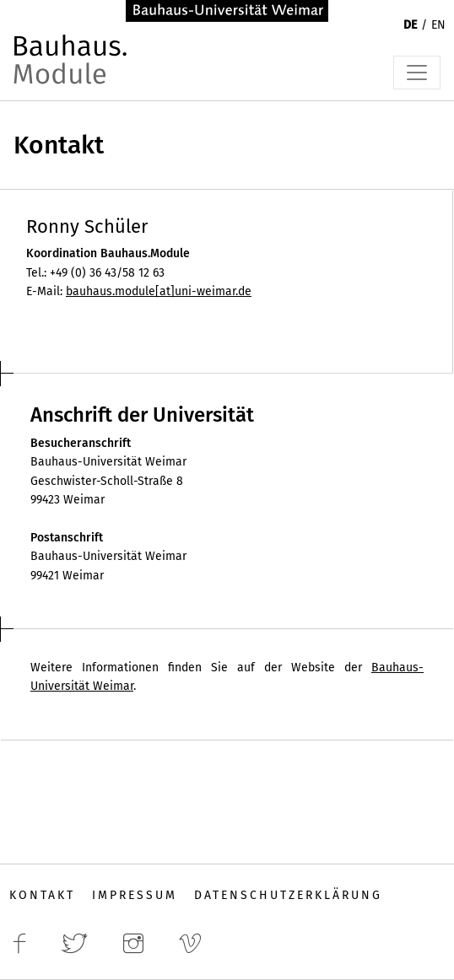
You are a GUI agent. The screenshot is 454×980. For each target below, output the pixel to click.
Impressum (135, 895)
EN (438, 25)
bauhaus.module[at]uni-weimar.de (159, 291)
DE (410, 25)
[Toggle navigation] (417, 73)
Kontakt (42, 895)
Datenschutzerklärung (288, 895)
